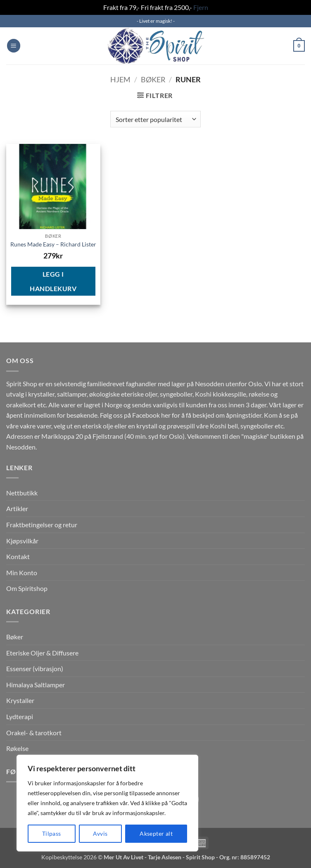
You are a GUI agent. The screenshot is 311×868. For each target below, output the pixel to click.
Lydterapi (20, 716)
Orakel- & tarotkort (34, 733)
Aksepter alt (156, 833)
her (166, 415)
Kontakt (18, 556)
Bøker (153, 79)
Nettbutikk (22, 493)
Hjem (120, 79)
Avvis (100, 833)
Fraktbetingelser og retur (42, 525)
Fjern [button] (201, 7)
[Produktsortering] (155, 119)
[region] (107, 803)
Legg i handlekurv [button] (53, 281)
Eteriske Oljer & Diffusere (42, 653)
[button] (14, 46)
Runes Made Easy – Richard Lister (53, 244)
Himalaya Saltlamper (36, 685)
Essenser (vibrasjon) (35, 668)
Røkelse (17, 748)
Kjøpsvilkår (22, 541)
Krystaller (20, 700)
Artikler (17, 508)
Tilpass (52, 833)
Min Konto (22, 573)
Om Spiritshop (27, 588)
